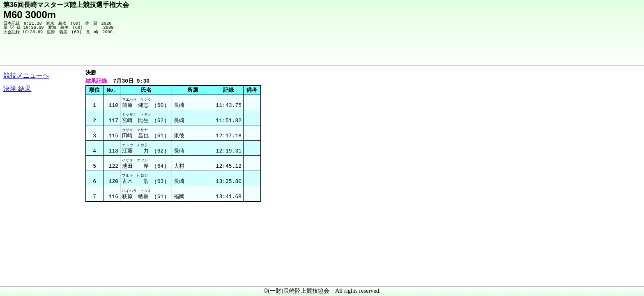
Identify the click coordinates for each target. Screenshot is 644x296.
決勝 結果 (17, 89)
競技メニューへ (26, 75)
